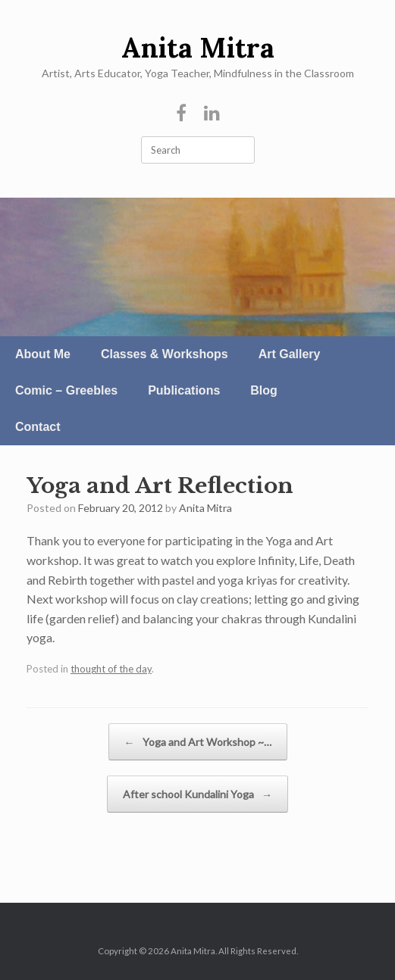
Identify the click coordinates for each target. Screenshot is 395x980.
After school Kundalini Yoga (197, 794)
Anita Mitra (205, 508)
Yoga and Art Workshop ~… (198, 742)
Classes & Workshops (165, 354)
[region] (197, 267)
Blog (264, 390)
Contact (38, 427)
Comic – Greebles (66, 390)
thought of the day (111, 669)
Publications (184, 390)
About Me (43, 354)
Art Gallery (290, 354)
